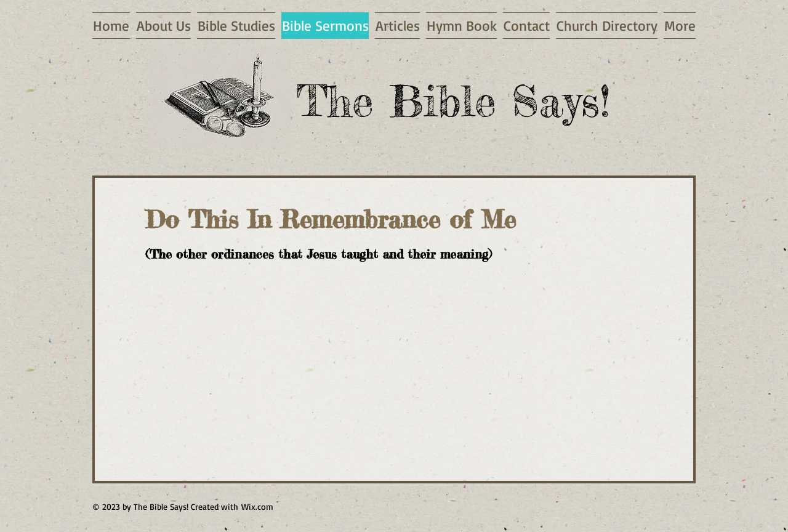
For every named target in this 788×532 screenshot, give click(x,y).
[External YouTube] (293, 370)
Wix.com (257, 506)
